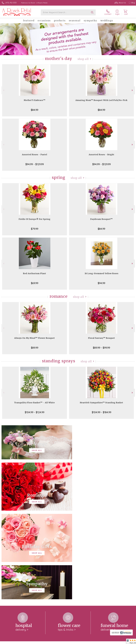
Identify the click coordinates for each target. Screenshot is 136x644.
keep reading (77, 561)
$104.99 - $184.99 (102, 412)
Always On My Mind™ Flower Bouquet (35, 338)
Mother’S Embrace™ (35, 100)
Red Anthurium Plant (35, 273)
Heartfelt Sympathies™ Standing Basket (102, 403)
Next (133, 90)
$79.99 (35, 229)
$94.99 (101, 283)
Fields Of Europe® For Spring (35, 219)
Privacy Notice (98, 642)
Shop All (83, 59)
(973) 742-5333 (11, 3)
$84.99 (35, 110)
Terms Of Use (85, 642)
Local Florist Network (114, 642)
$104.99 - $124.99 (35, 412)
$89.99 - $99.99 (101, 348)
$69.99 (35, 283)
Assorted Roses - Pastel (35, 155)
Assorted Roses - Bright (102, 155)
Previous (3, 90)
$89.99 (35, 348)
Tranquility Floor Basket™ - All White (35, 403)
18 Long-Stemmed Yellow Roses (102, 273)
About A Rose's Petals (11, 557)
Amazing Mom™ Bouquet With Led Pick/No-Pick (101, 100)
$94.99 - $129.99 (35, 164)
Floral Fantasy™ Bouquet (102, 338)
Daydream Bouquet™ (101, 219)
